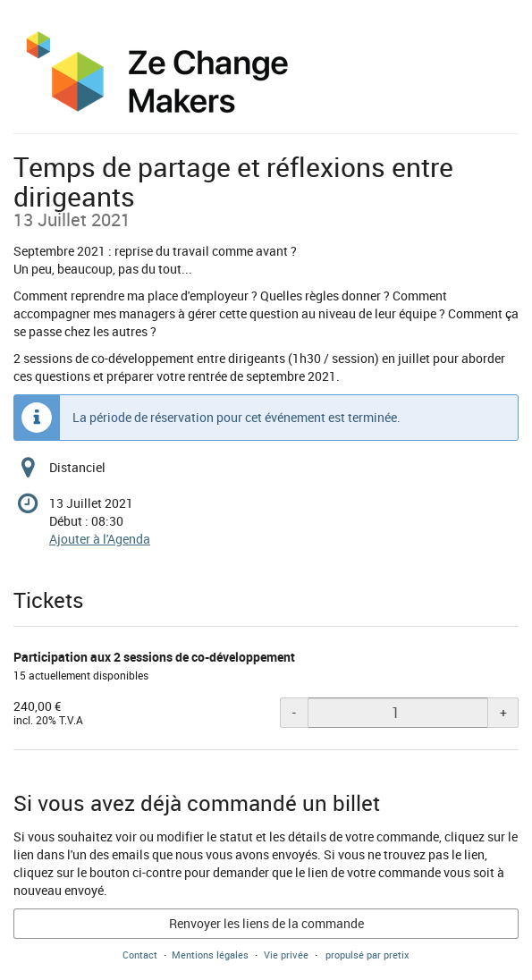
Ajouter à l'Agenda (100, 539)
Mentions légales (210, 955)
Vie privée (286, 955)
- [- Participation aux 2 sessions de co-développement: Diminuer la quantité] (294, 712)
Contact (140, 955)
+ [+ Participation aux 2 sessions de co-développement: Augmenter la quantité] (503, 712)
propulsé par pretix (367, 955)
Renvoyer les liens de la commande (266, 923)
